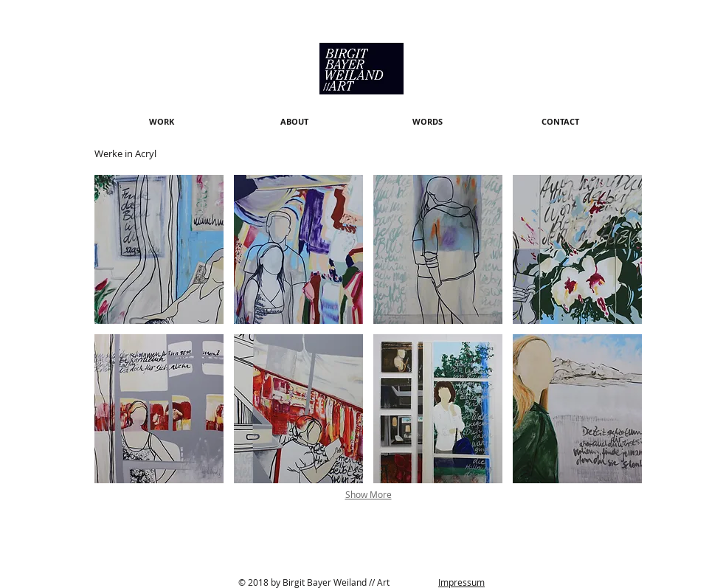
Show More (369, 494)
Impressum (461, 582)
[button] (159, 249)
